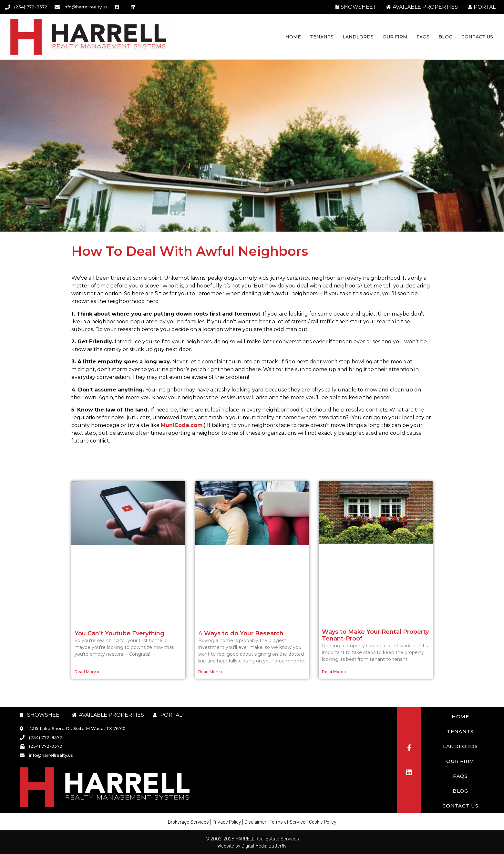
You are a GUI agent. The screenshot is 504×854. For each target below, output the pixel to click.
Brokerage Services (188, 822)
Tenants (322, 37)
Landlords (358, 37)
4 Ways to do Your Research (241, 633)
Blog (445, 37)
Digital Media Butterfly (264, 846)
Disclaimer (255, 822)
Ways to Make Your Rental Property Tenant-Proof (375, 635)
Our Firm (395, 37)
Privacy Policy (227, 822)
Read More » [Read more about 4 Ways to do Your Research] (211, 672)
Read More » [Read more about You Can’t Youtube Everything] (87, 672)
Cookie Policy (323, 822)
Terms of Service (288, 822)
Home (293, 37)
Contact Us (477, 37)
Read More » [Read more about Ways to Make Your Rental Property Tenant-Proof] (334, 672)
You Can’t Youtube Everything (119, 633)
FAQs (423, 37)
